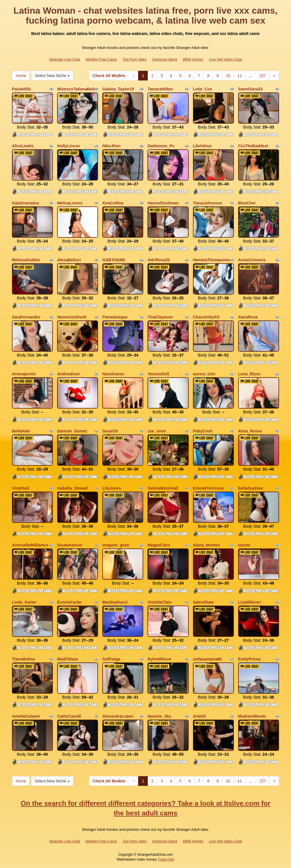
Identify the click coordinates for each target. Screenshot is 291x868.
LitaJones (112, 488)
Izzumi (244, 545)
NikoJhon (111, 146)
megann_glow (116, 545)
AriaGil (199, 716)
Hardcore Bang (165, 59)
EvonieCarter (69, 602)
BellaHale (21, 431)
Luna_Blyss (249, 374)
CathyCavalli (69, 716)
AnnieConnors (252, 260)
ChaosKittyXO (206, 317)
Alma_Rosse (250, 431)
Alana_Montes (206, 545)
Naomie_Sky (159, 716)
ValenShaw (203, 602)
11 (240, 76)
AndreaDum (68, 374)
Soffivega (111, 659)
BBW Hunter (193, 59)
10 (228, 76)
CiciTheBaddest (253, 146)
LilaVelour (202, 146)
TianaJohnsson (207, 203)
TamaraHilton (160, 89)
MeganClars (159, 545)
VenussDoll (158, 374)
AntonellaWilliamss (30, 545)
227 (262, 76)
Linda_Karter (24, 602)
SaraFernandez (26, 317)
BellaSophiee (251, 488)
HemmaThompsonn (212, 260)
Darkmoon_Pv (161, 146)
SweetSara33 (250, 89)
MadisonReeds (252, 716)
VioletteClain (160, 602)
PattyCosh (203, 431)
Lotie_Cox (203, 89)
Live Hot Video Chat (225, 59)
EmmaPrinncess (208, 488)
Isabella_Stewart (73, 488)
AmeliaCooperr (26, 716)
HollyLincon (68, 146)
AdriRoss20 (159, 260)
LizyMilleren (250, 602)
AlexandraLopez (118, 716)
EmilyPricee (249, 659)
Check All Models (109, 76)
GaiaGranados (26, 203)
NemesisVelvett (72, 317)
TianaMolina (23, 659)
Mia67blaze (68, 659)
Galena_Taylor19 (118, 89)
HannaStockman (163, 203)
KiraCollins (113, 203)
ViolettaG (21, 488)
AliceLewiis (23, 146)
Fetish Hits (166, 859)
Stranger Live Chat (65, 59)
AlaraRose (248, 317)
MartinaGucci (115, 602)
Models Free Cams (101, 59)
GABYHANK (114, 260)
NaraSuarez (113, 374)
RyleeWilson (159, 659)
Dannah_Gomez (72, 431)
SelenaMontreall (163, 488)
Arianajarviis (24, 374)
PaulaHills (21, 89)
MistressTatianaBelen (77, 89)
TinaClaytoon (160, 317)
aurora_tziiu (204, 374)
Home (21, 76)
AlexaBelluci (69, 260)
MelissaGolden (26, 260)
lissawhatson (70, 545)
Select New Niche (52, 76)
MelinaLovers (70, 203)
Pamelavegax (115, 317)
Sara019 (110, 431)
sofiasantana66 (207, 659)
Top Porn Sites (135, 59)
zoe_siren (157, 431)
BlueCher (247, 203)
